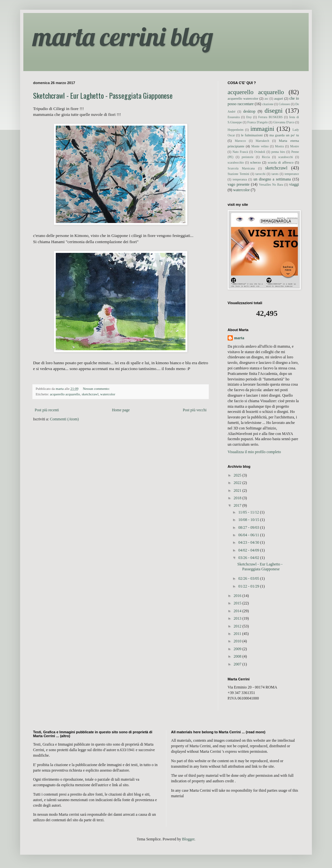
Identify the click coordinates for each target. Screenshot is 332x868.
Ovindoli (260, 152)
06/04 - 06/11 (249, 535)
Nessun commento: (97, 389)
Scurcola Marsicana (241, 168)
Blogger (188, 839)
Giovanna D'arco (284, 122)
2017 (238, 505)
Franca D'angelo (258, 122)
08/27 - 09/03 (249, 527)
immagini (262, 129)
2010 (238, 641)
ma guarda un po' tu (284, 135)
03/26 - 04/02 (249, 558)
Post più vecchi (195, 410)
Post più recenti (47, 410)
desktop (249, 111)
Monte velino (260, 146)
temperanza (240, 179)
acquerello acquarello (65, 394)
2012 (238, 626)
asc (267, 99)
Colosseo (284, 104)
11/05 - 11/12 (249, 512)
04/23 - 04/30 (249, 542)
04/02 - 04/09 (249, 550)
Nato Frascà (240, 152)
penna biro (278, 152)
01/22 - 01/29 (249, 586)
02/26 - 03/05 (249, 578)
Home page (121, 410)
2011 (238, 634)
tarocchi (261, 174)
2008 (238, 656)
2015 (238, 603)
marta (239, 338)
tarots (275, 174)
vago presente (239, 184)
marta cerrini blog (123, 36)
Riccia (266, 157)
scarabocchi (285, 157)
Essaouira (234, 117)
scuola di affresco (281, 162)
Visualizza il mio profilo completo (254, 452)
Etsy (249, 117)
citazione (268, 104)
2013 (238, 618)
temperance (292, 174)
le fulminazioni (252, 135)
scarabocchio (236, 162)
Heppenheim (236, 130)
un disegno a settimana (272, 179)
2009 (238, 649)
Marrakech (262, 141)
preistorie (248, 157)
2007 (238, 664)
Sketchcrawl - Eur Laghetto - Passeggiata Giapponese (103, 95)
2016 (238, 596)
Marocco (240, 141)
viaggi (294, 184)
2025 (238, 475)
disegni (273, 111)
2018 (238, 498)
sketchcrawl (90, 394)
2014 (238, 611)
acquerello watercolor (243, 98)
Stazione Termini (238, 174)
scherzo (255, 162)
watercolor (108, 394)
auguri (279, 98)
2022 (238, 483)
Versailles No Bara (271, 185)
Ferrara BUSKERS (271, 117)
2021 (238, 490)
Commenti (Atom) (64, 419)
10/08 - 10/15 (249, 520)
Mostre (295, 146)
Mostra (279, 146)
